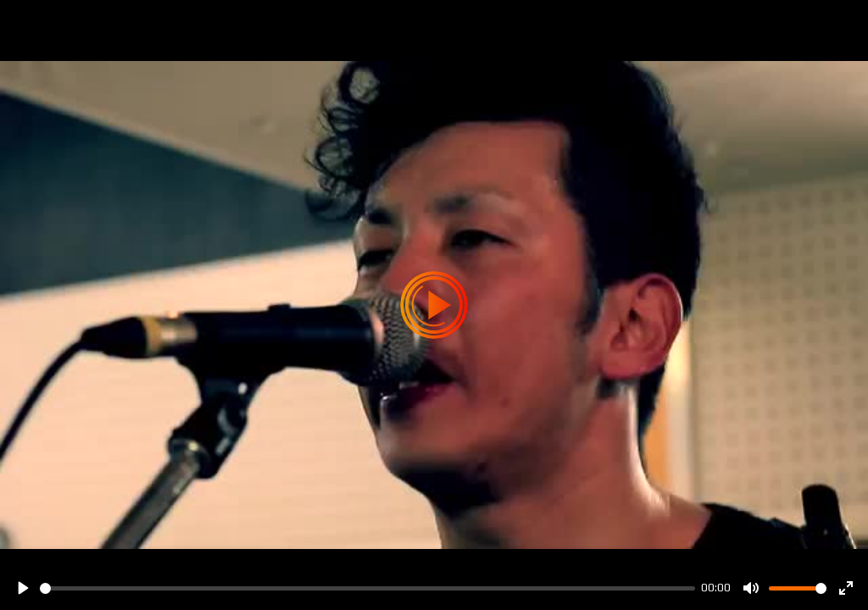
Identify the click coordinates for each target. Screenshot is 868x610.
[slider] (367, 588)
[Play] (22, 588)
